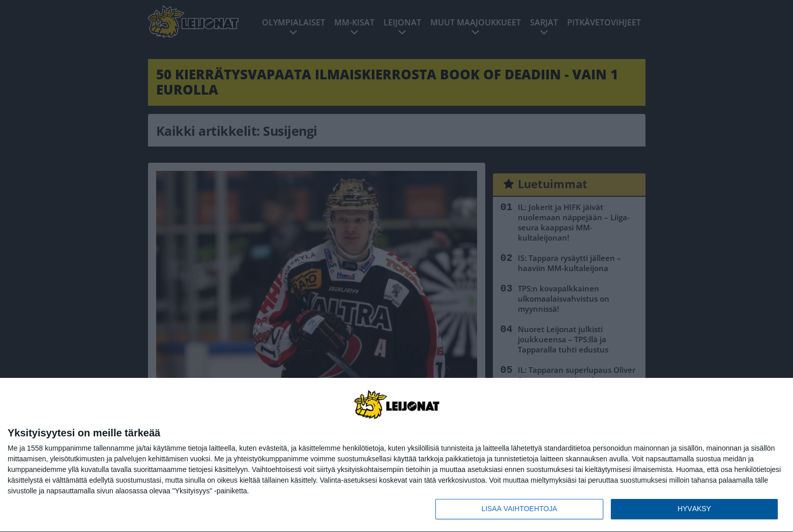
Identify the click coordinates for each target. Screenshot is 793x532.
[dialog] (396, 455)
